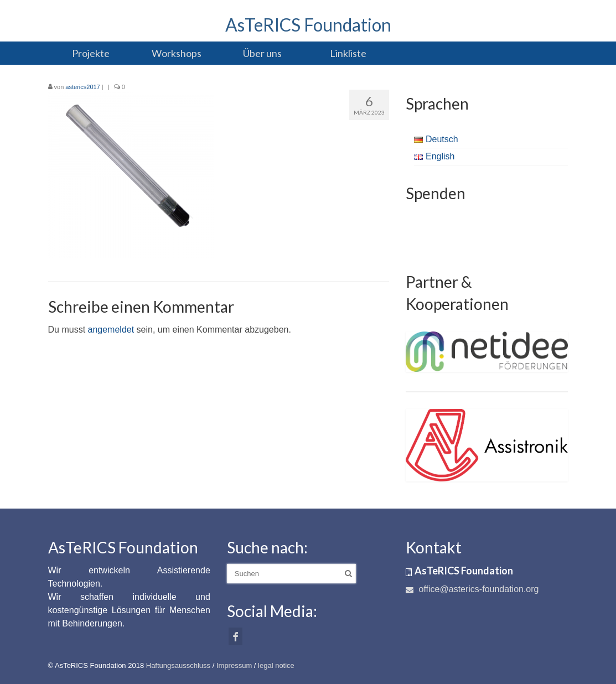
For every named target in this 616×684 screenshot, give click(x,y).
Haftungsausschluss (178, 665)
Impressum (234, 665)
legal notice (276, 665)
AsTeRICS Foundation (308, 25)
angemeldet (111, 330)
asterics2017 (82, 87)
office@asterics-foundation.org (472, 589)
